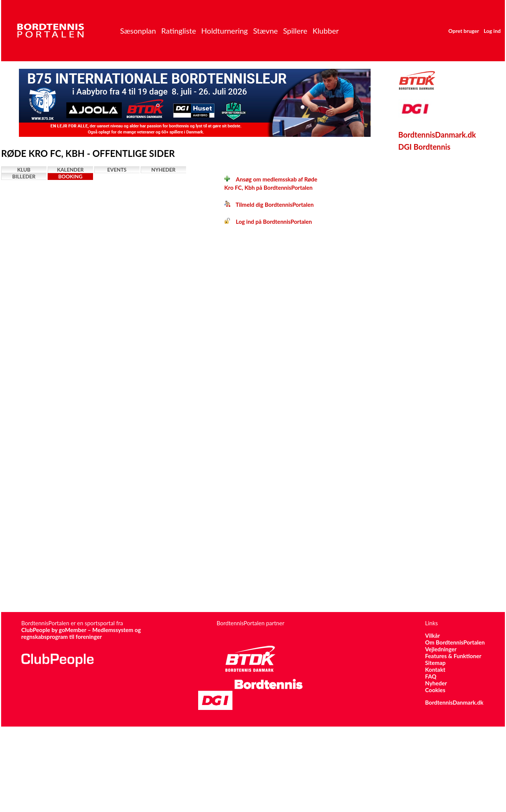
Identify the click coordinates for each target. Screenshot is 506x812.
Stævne (265, 31)
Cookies (435, 690)
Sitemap (435, 663)
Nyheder (163, 170)
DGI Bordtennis (424, 147)
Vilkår (432, 635)
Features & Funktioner (453, 656)
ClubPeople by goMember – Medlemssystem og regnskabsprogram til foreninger (81, 633)
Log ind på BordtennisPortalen (268, 222)
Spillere (295, 31)
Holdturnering (224, 31)
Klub (24, 170)
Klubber (325, 31)
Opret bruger (464, 31)
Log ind (492, 31)
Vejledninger (441, 649)
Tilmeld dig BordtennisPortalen (269, 205)
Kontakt (435, 669)
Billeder (24, 177)
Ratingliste (178, 31)
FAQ (431, 676)
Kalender (71, 170)
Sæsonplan (138, 31)
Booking (70, 177)
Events (117, 170)
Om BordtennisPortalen (455, 642)
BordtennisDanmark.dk (437, 135)
